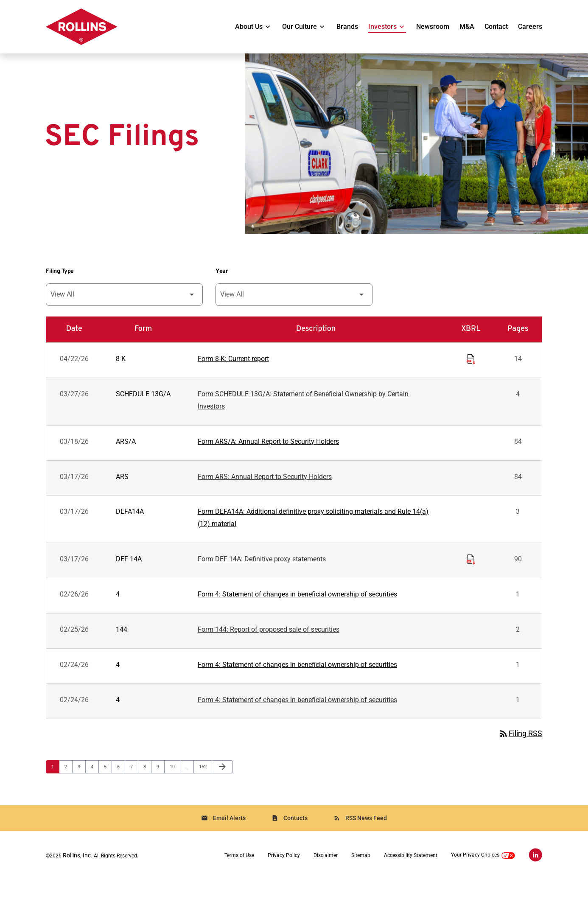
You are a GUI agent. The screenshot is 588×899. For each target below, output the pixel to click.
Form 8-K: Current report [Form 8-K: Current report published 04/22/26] (233, 372)
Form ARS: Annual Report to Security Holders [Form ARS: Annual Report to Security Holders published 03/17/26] (265, 492)
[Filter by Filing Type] (124, 307)
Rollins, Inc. (78, 875)
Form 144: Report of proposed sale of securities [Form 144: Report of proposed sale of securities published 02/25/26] (269, 647)
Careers (530, 27)
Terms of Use (239, 875)
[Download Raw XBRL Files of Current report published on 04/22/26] (471, 371)
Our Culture (300, 27)
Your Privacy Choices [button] (483, 875)
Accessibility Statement (411, 875)
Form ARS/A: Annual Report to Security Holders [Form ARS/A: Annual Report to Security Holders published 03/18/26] (268, 456)
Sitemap (361, 875)
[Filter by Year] (294, 307)
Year (222, 284)
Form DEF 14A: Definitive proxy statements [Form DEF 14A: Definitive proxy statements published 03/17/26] (262, 576)
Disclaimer (326, 875)
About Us (249, 27)
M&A (467, 27)
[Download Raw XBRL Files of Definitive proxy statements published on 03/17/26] (471, 574)
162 (204, 785)
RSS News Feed (360, 837)
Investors (382, 27)
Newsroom (433, 27)
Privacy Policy (284, 875)
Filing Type (60, 284)
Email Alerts (223, 837)
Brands (347, 27)
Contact (496, 27)
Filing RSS (520, 752)
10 (175, 785)
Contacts (290, 837)
